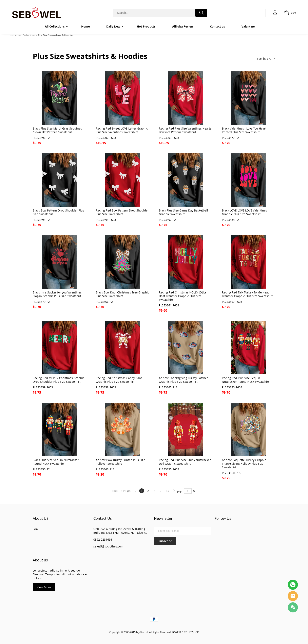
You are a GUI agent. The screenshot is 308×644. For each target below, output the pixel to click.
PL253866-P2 (104, 302)
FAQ (35, 529)
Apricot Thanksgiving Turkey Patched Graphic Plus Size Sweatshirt (184, 380)
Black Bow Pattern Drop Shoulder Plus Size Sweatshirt (58, 212)
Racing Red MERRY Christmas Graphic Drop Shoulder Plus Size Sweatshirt (59, 380)
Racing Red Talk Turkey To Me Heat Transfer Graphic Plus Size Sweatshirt (247, 294)
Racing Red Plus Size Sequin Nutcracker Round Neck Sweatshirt (246, 380)
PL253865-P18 (168, 387)
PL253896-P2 (41, 138)
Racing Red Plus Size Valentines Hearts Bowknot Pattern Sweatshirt (185, 130)
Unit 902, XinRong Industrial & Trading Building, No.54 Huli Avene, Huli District (120, 531)
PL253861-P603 (169, 305)
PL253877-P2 (230, 138)
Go (195, 491)
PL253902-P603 (106, 138)
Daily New (113, 26)
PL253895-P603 (106, 220)
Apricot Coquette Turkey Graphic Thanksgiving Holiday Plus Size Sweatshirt (244, 464)
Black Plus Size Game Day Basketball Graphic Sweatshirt (183, 212)
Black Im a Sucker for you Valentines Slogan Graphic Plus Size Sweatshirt (57, 294)
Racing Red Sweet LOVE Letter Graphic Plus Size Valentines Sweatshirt (122, 130)
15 (168, 491)
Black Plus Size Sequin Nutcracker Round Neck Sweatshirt (56, 462)
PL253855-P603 (169, 469)
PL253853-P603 (232, 387)
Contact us (217, 26)
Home (85, 26)
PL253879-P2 (41, 302)
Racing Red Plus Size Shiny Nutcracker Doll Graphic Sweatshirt (185, 462)
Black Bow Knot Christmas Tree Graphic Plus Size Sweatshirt (122, 294)
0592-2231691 (103, 539)
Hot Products (146, 26)
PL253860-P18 (231, 473)
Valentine (248, 26)
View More (44, 587)
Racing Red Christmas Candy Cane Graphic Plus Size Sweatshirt (119, 380)
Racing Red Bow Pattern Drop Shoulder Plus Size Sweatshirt (122, 212)
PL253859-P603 (43, 387)
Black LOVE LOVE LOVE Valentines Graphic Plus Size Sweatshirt (244, 212)
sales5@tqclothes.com (108, 546)
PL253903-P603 (169, 138)
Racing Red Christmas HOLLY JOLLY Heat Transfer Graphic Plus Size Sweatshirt (183, 296)
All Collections (55, 26)
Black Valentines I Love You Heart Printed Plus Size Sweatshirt (244, 130)
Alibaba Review (183, 26)
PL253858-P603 (106, 387)
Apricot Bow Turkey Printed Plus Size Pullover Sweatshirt (120, 462)
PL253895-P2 (41, 220)
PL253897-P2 (167, 220)
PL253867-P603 (232, 302)
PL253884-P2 (230, 220)
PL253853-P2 (41, 469)
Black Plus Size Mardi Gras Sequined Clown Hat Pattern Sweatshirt (57, 130)
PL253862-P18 (105, 469)
